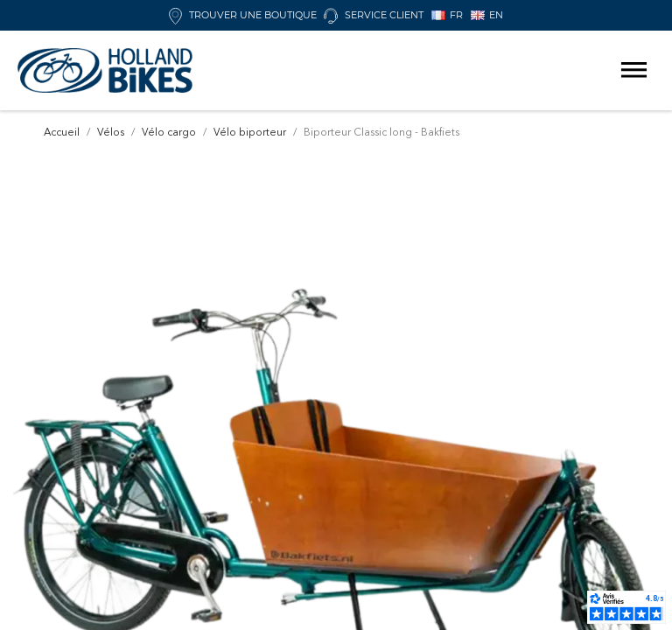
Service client (374, 15)
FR (447, 15)
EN (487, 15)
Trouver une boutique (243, 15)
